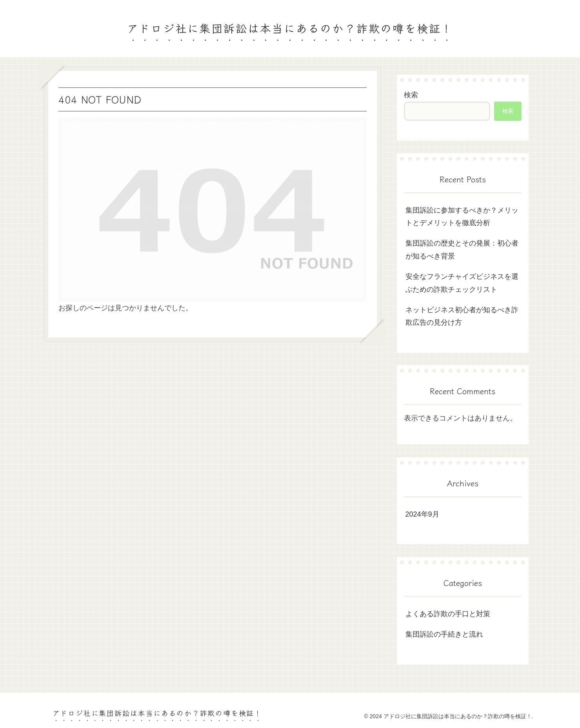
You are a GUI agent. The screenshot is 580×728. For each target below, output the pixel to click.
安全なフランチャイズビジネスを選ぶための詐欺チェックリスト (462, 283)
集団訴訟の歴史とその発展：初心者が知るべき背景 (462, 249)
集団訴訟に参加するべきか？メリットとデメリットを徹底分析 (462, 217)
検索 (411, 95)
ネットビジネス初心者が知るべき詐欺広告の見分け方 (462, 316)
